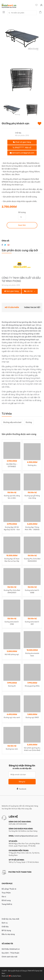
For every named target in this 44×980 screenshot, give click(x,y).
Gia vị (4, 897)
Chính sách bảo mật (9, 957)
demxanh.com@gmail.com (22, 153)
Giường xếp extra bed (12, 422)
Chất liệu (18, 133)
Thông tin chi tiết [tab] (32, 307)
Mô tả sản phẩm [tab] (12, 307)
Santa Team (17, 976)
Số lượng (22, 212)
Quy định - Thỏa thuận (10, 953)
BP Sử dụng (6, 930)
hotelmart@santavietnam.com (26, 836)
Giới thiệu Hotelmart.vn (11, 949)
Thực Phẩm (6, 893)
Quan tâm (22, 225)
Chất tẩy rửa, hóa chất (10, 919)
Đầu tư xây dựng (8, 934)
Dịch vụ (5, 923)
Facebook (21, 789)
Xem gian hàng (11, 291)
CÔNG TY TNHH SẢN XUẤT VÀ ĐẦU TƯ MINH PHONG (21, 279)
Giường (29, 422)
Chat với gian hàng (22, 142)
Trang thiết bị (7, 904)
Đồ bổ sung (6, 900)
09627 (22, 148)
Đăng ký (22, 782)
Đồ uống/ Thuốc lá (9, 889)
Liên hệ (29, 291)
